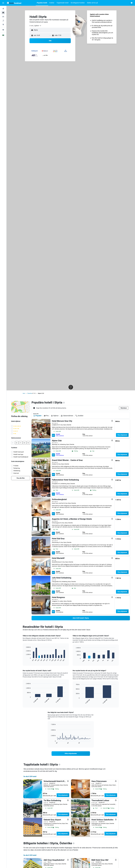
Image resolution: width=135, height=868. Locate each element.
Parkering (17, 468)
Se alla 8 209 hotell (30, 776)
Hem (24, 393)
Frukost (16, 466)
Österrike (30, 393)
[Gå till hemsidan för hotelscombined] (14, 3)
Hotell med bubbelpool (21, 457)
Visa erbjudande (122, 435)
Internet (16, 473)
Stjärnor (55, 416)
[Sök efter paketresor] (3, 21)
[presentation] (64, 403)
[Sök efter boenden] (3, 13)
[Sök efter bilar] (3, 17)
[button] (3, 3)
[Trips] (3, 30)
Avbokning (17, 471)
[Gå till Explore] (3, 24)
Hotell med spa (18, 454)
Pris (46, 416)
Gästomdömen (67, 416)
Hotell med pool (19, 452)
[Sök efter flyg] (3, 9)
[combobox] (35, 26)
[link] (21, 478)
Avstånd (79, 416)
